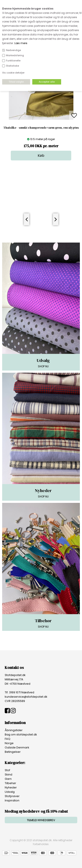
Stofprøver (12, 796)
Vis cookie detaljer (13, 73)
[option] (41, 116)
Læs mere (21, 43)
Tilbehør (10, 783)
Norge (9, 743)
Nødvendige (13, 50)
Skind (9, 774)
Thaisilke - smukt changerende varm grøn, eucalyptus (41, 128)
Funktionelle (13, 61)
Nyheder (11, 787)
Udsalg (10, 792)
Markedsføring (15, 55)
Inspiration (12, 800)
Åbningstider (14, 730)
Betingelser (13, 752)
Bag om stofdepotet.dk (21, 735)
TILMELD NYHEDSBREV (41, 820)
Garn (8, 779)
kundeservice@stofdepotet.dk (26, 697)
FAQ (8, 739)
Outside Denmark (17, 747)
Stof (7, 770)
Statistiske (12, 66)
